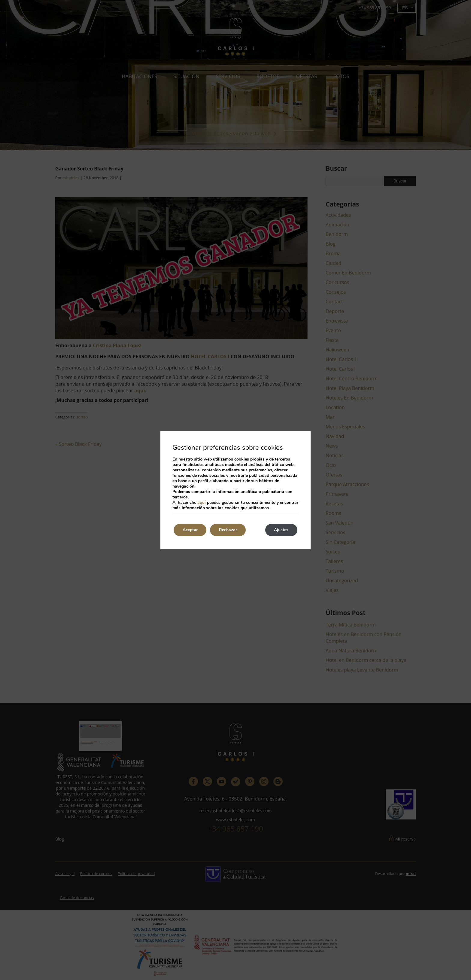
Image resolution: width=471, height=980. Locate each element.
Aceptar (190, 530)
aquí (202, 502)
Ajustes (281, 530)
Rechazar (228, 530)
